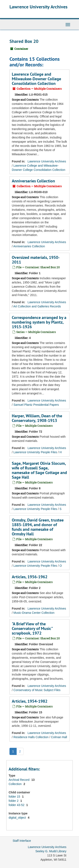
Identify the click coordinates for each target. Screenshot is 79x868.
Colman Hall (59, 737)
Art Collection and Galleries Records (37, 306)
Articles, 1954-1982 (30, 701)
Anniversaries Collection (33, 181)
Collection (15, 784)
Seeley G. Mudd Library (51, 851)
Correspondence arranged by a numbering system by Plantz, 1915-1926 (39, 322)
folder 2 (14, 801)
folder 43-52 (17, 805)
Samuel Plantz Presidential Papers (36, 405)
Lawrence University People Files (35, 452)
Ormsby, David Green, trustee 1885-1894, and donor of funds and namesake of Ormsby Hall (38, 527)
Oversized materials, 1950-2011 (36, 260)
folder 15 (15, 797)
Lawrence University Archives (38, 7)
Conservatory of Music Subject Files (37, 690)
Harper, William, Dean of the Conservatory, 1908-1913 (37, 418)
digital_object (18, 818)
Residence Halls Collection (31, 737)
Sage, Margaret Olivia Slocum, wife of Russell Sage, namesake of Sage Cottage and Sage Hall (39, 470)
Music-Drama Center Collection (34, 613)
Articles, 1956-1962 (30, 577)
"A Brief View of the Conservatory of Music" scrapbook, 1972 (32, 628)
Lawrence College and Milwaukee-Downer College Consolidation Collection (36, 79)
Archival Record (19, 780)
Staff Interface (22, 841)
